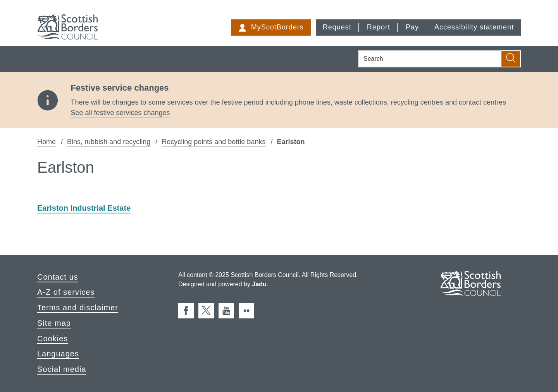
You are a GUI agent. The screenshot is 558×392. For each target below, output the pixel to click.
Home (46, 142)
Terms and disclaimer (78, 308)
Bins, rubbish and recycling (109, 142)
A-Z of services (66, 292)
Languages (58, 354)
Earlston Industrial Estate (84, 208)
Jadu (259, 284)
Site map (54, 323)
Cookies (53, 339)
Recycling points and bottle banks (214, 142)
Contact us (58, 277)
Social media (62, 369)
